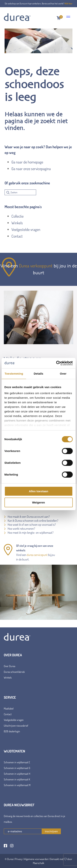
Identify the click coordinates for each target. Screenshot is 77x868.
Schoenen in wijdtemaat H (17, 774)
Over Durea (10, 666)
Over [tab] (63, 374)
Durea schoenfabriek (14, 672)
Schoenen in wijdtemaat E (17, 762)
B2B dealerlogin (12, 731)
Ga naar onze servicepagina (31, 169)
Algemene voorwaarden (36, 859)
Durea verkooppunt (36, 266)
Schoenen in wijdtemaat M (17, 785)
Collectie (17, 216)
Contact (17, 236)
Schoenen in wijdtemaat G (17, 768)
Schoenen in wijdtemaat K (17, 779)
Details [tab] (39, 374)
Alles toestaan (39, 491)
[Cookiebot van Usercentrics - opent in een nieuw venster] (56, 363)
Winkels (17, 223)
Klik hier (69, 4)
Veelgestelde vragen (26, 229)
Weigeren (38, 502)
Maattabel (9, 708)
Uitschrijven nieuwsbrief (16, 726)
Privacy (19, 859)
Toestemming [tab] (14, 374)
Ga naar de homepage (27, 162)
